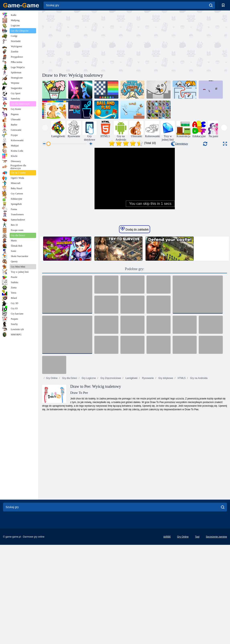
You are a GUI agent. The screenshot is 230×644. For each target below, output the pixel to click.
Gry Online (52, 458)
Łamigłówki (131, 458)
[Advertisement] (88, 41)
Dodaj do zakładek (135, 309)
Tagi (197, 617)
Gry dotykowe (165, 458)
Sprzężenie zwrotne (216, 617)
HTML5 (181, 458)
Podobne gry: (135, 349)
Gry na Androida (198, 458)
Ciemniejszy (180, 144)
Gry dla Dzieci (69, 458)
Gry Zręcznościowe (110, 458)
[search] (211, 5)
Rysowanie (148, 458)
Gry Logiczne (88, 458)
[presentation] (45, 128)
